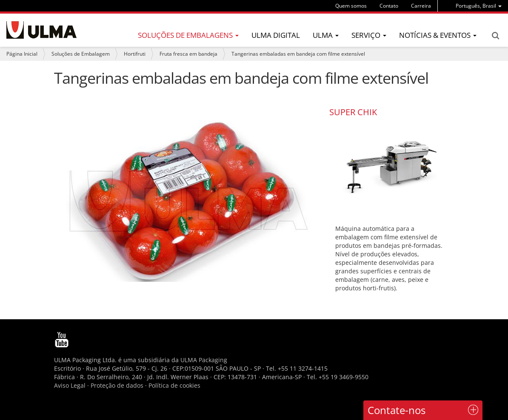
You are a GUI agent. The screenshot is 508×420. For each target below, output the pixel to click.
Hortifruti (135, 54)
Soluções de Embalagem (81, 54)
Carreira (421, 6)
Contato (389, 6)
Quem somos (351, 6)
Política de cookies (174, 385)
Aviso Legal (70, 385)
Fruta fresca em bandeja (188, 54)
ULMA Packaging (204, 360)
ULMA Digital (276, 35)
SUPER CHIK (353, 112)
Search (495, 36)
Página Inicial (22, 54)
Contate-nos (397, 410)
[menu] (479, 6)
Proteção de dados (118, 385)
